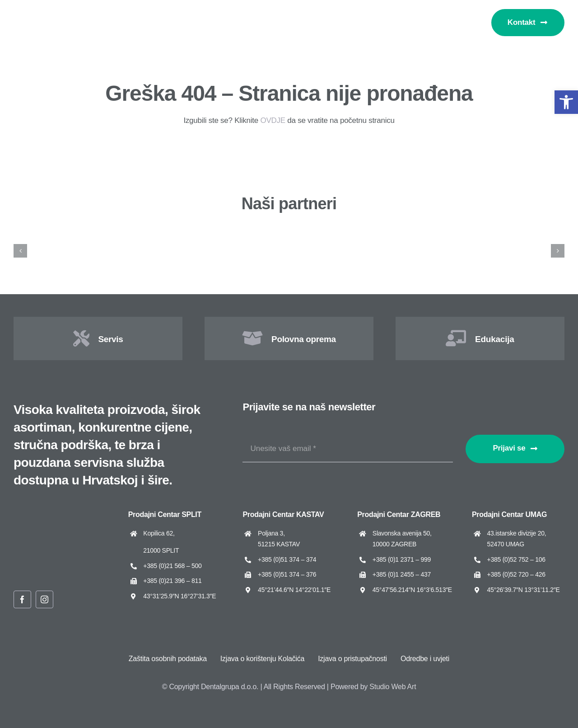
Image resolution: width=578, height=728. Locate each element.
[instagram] (44, 599)
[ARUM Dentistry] (258, 232)
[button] (566, 102)
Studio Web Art (393, 687)
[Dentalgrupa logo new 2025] (45, 12)
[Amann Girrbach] (68, 232)
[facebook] (22, 599)
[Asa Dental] (448, 232)
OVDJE (273, 120)
